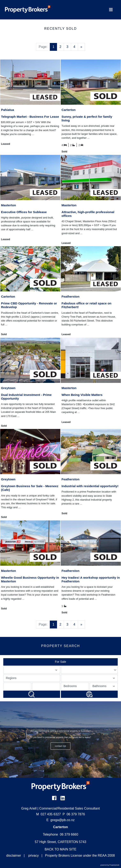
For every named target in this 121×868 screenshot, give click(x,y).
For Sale (60, 662)
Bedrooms (70, 686)
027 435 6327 (48, 814)
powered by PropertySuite (110, 865)
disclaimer (14, 856)
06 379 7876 (74, 814)
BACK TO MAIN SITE (60, 849)
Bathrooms (104, 687)
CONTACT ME (61, 746)
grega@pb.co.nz (63, 820)
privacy (33, 856)
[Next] (81, 47)
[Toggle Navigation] (111, 10)
